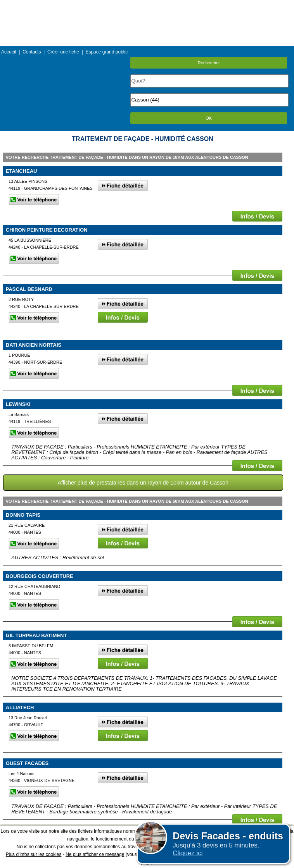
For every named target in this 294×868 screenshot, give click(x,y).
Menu (147, 6)
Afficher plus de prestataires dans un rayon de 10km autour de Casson (143, 483)
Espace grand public (106, 52)
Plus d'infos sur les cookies (34, 854)
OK (209, 118)
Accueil (9, 52)
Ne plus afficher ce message (95, 854)
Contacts (32, 52)
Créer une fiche (63, 52)
